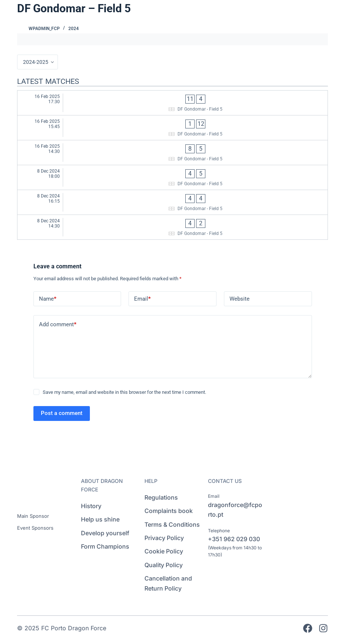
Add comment (58, 325)
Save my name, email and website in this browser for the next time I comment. (124, 392)
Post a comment (62, 413)
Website (240, 299)
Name (48, 299)
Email (142, 299)
